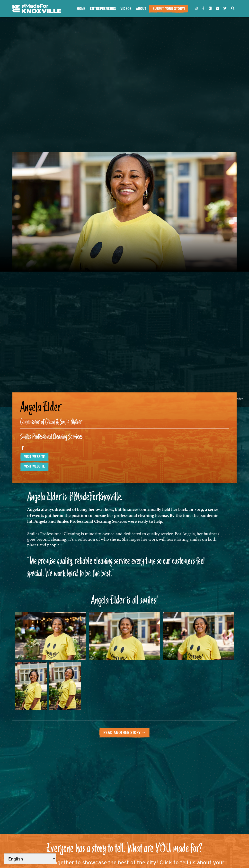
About (141, 9)
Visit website (35, 457)
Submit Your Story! (169, 9)
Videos (126, 9)
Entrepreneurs (103, 9)
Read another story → (125, 732)
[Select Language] (30, 859)
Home (81, 9)
